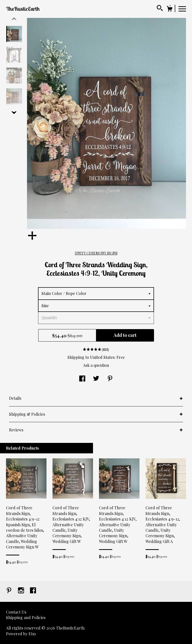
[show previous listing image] (14, 19)
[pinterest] (9, 591)
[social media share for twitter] (96, 379)
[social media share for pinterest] (110, 379)
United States (102, 357)
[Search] (160, 9)
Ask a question (96, 365)
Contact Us (16, 612)
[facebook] (33, 591)
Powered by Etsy (21, 634)
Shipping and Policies (26, 617)
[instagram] (21, 591)
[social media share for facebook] (82, 379)
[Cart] (169, 9)
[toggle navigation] (182, 8)
